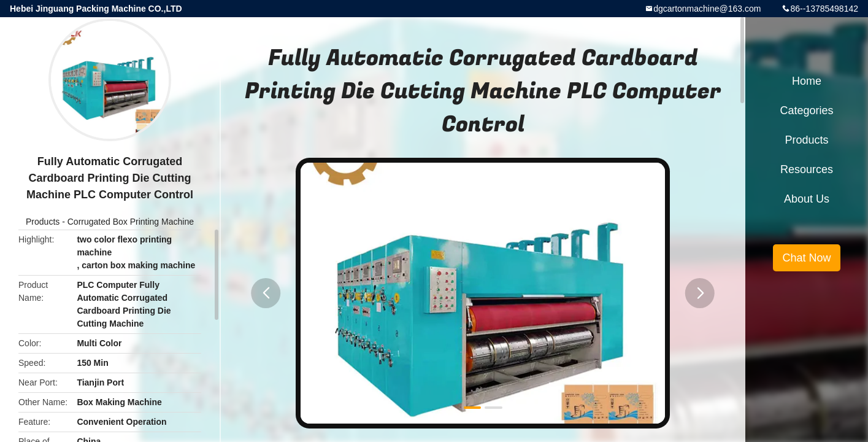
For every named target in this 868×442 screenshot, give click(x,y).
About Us (807, 199)
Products (43, 222)
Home (807, 81)
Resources (807, 169)
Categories (806, 110)
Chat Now (806, 258)
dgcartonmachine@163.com (707, 9)
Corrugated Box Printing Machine (131, 222)
